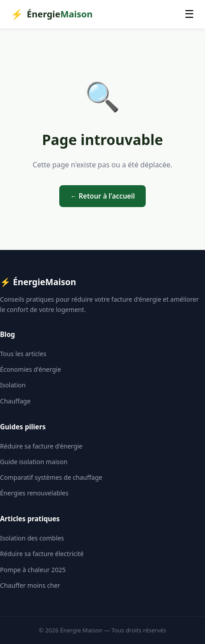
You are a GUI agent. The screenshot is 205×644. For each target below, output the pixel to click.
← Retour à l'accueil (102, 196)
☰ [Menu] (189, 14)
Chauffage (15, 401)
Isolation (13, 385)
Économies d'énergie (31, 369)
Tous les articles (23, 354)
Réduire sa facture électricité (42, 554)
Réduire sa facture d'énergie (41, 446)
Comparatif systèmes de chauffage (51, 477)
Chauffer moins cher (30, 585)
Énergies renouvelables (34, 493)
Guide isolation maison (34, 462)
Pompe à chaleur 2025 (33, 570)
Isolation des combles (32, 538)
